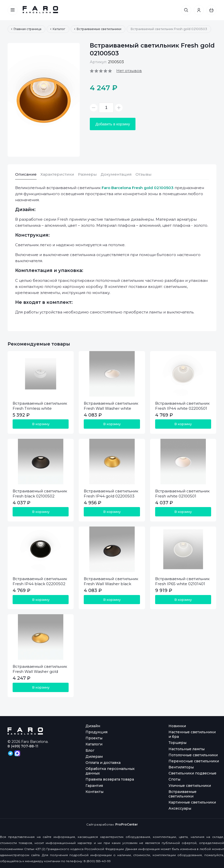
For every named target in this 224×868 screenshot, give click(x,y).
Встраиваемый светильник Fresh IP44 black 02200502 (40, 581)
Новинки (177, 726)
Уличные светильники (190, 786)
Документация (116, 174)
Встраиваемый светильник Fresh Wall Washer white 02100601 (111, 408)
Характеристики (57, 174)
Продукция (96, 732)
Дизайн (93, 726)
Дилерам (94, 757)
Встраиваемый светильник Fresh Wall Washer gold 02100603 (40, 671)
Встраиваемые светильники (183, 794)
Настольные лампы (187, 749)
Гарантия (94, 786)
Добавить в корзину (113, 124)
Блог (90, 750)
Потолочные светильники (193, 755)
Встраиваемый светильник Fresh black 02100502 (40, 494)
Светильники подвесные (192, 773)
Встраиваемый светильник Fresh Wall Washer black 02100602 (111, 584)
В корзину (41, 424)
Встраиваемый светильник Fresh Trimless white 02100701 (40, 408)
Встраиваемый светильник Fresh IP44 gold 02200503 (111, 494)
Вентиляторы (181, 767)
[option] (44, 100)
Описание (26, 174)
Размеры (87, 174)
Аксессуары (180, 808)
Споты (174, 779)
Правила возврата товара (110, 779)
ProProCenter (127, 824)
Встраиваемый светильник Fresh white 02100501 (182, 494)
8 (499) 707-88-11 (23, 746)
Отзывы (144, 174)
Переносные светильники (194, 761)
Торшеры (177, 743)
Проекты (94, 738)
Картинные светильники (192, 802)
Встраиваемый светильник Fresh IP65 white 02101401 (182, 581)
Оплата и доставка (103, 763)
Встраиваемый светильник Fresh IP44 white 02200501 (182, 406)
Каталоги (94, 744)
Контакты (94, 792)
